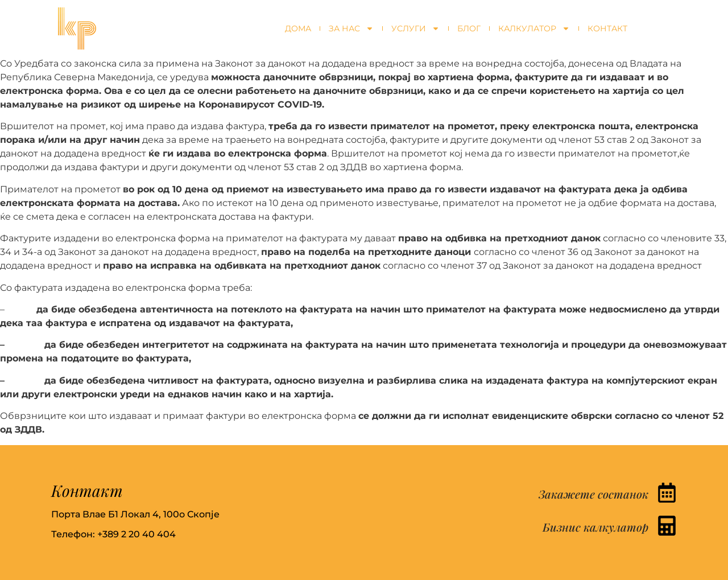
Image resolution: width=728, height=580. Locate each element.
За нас (351, 28)
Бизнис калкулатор (595, 527)
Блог (469, 28)
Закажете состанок (593, 494)
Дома (298, 28)
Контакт (607, 28)
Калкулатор (534, 28)
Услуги (415, 28)
